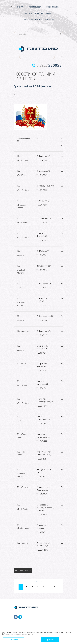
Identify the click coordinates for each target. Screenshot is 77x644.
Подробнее (13, 640)
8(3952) (49, 65)
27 (55, 586)
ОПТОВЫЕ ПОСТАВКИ (52, 7)
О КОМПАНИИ (21, 7)
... (49, 586)
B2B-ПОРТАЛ (50, 19)
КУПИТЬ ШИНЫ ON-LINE (43, 13)
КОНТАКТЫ (28, 13)
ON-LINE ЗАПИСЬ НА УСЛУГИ (33, 19)
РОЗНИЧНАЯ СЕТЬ (35, 7)
